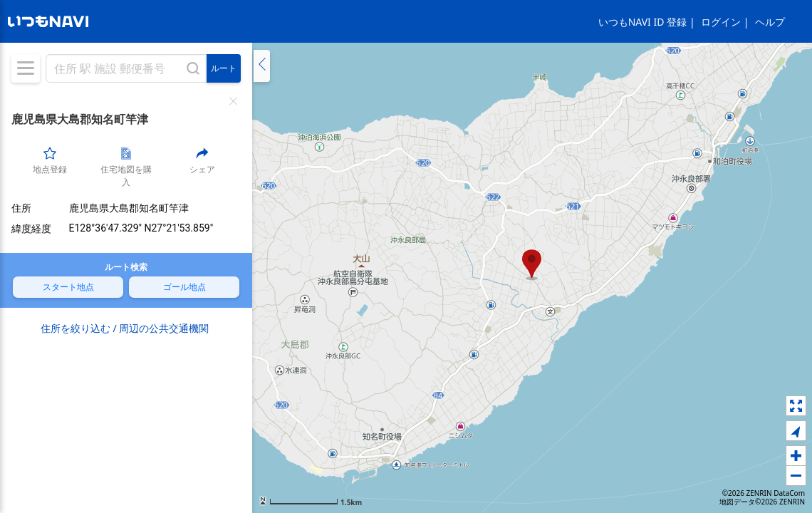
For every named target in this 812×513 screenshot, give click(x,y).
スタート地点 (68, 286)
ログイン (721, 22)
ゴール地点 (184, 286)
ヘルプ (770, 22)
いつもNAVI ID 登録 (642, 22)
